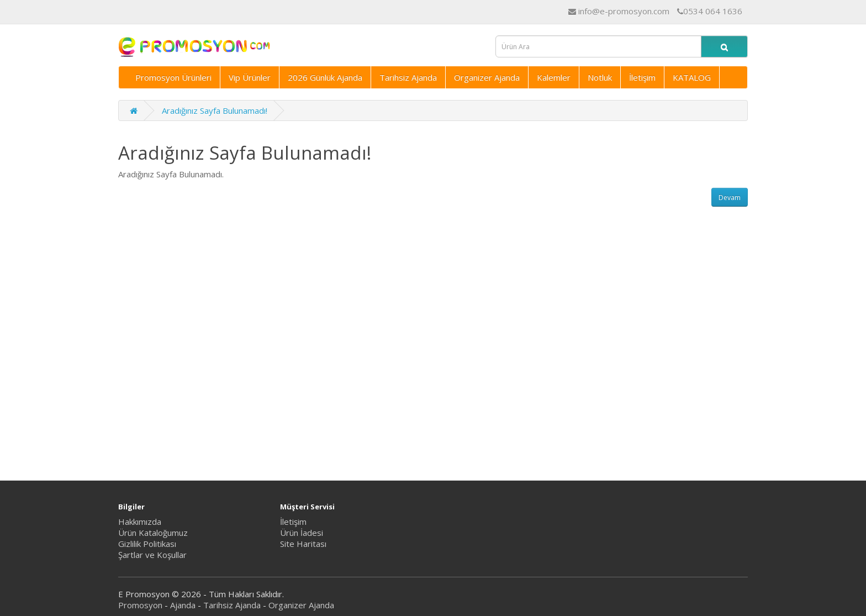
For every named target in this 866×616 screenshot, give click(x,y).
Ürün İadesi (302, 533)
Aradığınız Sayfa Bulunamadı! (215, 110)
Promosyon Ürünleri (173, 77)
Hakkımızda (140, 522)
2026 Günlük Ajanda (325, 77)
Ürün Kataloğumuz (153, 533)
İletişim (642, 77)
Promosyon (140, 605)
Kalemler (554, 77)
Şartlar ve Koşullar (152, 555)
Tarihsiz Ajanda (408, 77)
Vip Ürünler (250, 77)
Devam (730, 198)
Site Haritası (303, 544)
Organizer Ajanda (487, 77)
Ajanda (183, 605)
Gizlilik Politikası (147, 544)
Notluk (600, 77)
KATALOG (692, 77)
